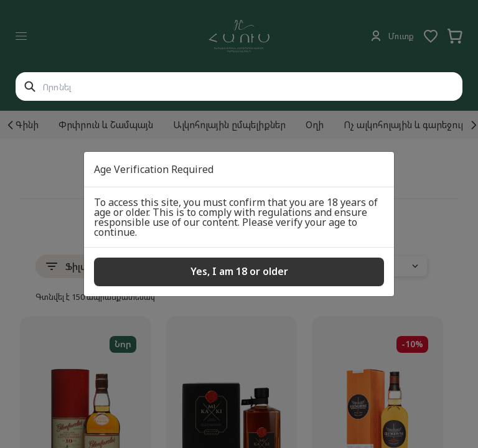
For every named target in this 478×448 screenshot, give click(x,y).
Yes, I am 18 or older (239, 271)
